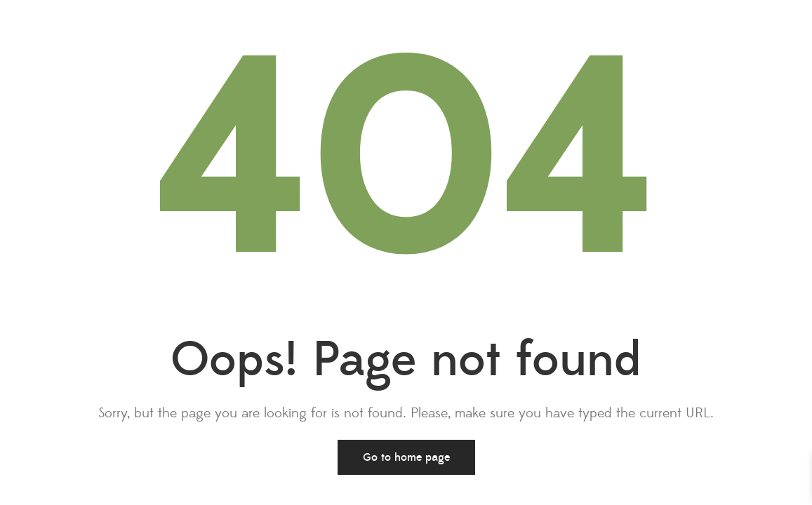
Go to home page (406, 457)
